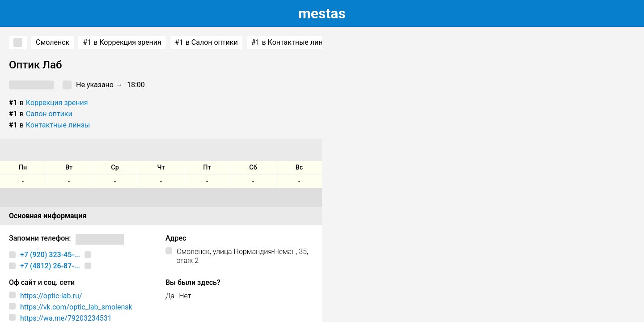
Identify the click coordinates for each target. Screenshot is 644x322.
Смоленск (53, 42)
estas (322, 13)
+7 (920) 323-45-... (50, 255)
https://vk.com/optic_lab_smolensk (76, 307)
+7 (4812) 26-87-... (50, 266)
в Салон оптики (206, 42)
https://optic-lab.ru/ (51, 296)
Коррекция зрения (57, 103)
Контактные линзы (58, 125)
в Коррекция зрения (122, 42)
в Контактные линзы (292, 42)
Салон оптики (49, 114)
